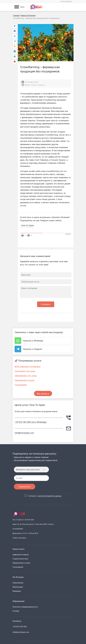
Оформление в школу (25, 380)
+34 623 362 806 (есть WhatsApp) (31, 422)
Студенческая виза (20, 559)
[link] (15, 57)
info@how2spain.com (24, 433)
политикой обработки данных (50, 496)
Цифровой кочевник (21, 555)
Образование (18, 583)
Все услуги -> (43, 393)
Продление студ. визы (25, 371)
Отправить (46, 304)
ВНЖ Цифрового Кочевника (28, 366)
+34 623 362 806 (66, 1)
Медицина (17, 591)
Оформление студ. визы (26, 376)
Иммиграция (18, 587)
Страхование (21, 385)
